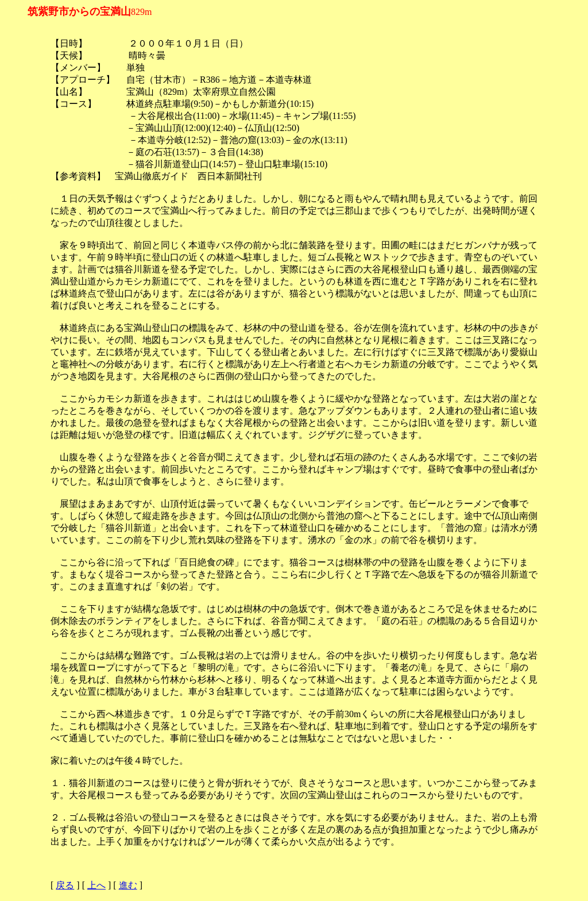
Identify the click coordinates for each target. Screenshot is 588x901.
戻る (65, 885)
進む (128, 885)
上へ (96, 885)
